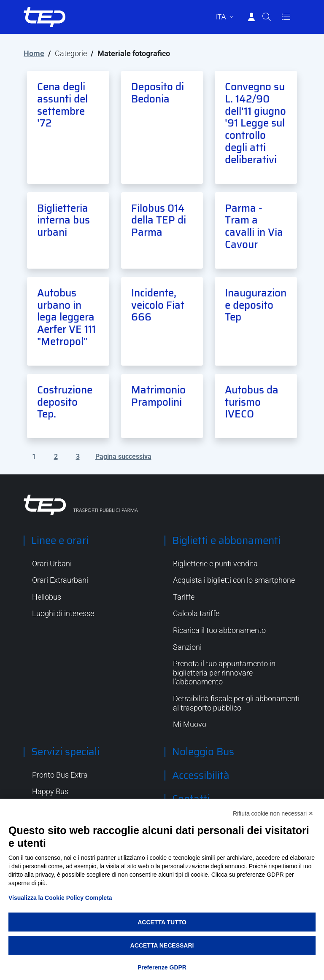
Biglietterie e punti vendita (215, 564)
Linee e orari (60, 541)
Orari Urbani (52, 564)
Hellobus (47, 597)
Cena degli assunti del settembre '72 (62, 105)
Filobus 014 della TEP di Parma (159, 221)
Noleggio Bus (203, 752)
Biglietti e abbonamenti (226, 541)
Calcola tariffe (196, 613)
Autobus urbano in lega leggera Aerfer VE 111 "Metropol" (66, 317)
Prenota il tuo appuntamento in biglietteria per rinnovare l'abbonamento (224, 673)
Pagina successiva (123, 456)
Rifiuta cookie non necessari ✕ (273, 813)
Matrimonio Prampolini (158, 396)
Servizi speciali (65, 752)
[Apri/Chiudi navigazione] (286, 17)
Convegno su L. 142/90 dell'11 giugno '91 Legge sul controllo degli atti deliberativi (255, 123)
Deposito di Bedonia (158, 93)
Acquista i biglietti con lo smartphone (234, 580)
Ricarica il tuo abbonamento (219, 630)
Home (34, 53)
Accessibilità (201, 775)
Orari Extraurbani (60, 580)
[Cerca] (267, 17)
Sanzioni (187, 647)
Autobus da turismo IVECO (252, 402)
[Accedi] (251, 17)
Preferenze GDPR (162, 967)
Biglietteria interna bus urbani (63, 221)
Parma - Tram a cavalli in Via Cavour (254, 226)
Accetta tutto (162, 922)
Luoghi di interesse (63, 613)
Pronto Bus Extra (60, 775)
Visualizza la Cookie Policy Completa (60, 898)
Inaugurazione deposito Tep (256, 305)
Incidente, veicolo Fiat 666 (158, 305)
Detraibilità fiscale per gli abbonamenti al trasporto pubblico (236, 703)
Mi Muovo (190, 724)
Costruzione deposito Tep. (65, 402)
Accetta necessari (162, 945)
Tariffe (184, 597)
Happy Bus (50, 791)
